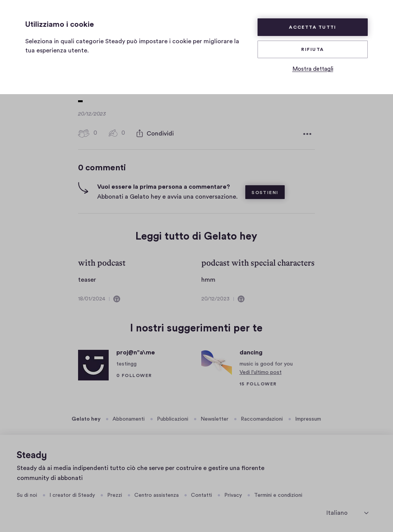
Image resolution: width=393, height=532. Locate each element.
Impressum (308, 418)
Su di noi (27, 494)
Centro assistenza (157, 494)
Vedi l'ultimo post (261, 371)
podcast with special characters (258, 261)
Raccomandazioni (262, 418)
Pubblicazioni (173, 418)
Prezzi (115, 494)
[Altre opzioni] (307, 132)
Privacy (233, 494)
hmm (208, 278)
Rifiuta (312, 49)
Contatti (201, 494)
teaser (87, 278)
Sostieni (265, 191)
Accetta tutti (313, 27)
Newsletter (214, 418)
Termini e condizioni (278, 494)
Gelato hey (86, 418)
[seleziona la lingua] (347, 511)
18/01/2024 (92, 297)
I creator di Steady (72, 494)
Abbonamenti (129, 418)
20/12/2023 (215, 297)
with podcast (102, 261)
